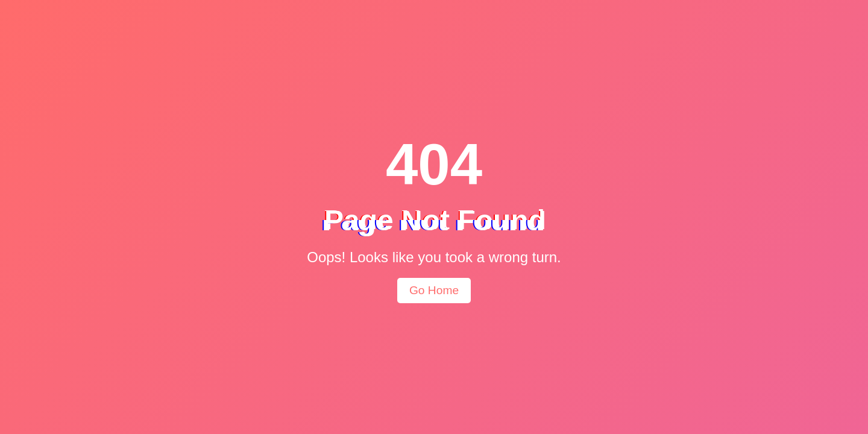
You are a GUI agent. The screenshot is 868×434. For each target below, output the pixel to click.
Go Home (434, 290)
